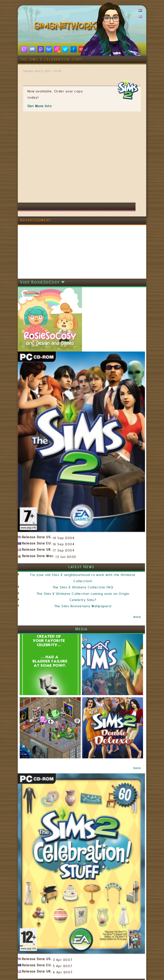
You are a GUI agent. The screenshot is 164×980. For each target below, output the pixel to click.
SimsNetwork (67, 27)
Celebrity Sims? (83, 600)
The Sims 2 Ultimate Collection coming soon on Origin (83, 594)
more (137, 617)
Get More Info (40, 106)
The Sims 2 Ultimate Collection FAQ (83, 587)
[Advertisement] (55, 159)
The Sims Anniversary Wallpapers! (83, 606)
